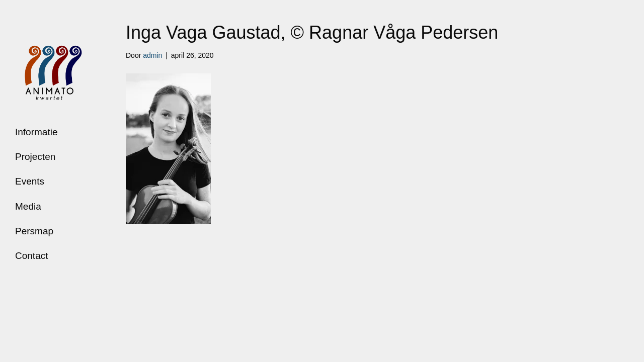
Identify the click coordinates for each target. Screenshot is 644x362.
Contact (31, 256)
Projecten (35, 157)
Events (30, 181)
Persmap (34, 231)
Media (28, 206)
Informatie (36, 132)
